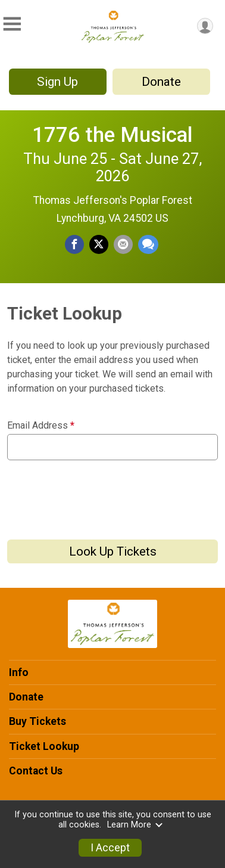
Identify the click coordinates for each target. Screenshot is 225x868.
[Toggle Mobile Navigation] (12, 24)
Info (19, 672)
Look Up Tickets (113, 551)
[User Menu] (205, 26)
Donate (161, 82)
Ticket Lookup (44, 746)
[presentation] (98, 495)
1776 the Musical (112, 135)
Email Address (41, 426)
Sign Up (57, 82)
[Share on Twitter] (99, 244)
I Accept (110, 848)
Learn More (135, 825)
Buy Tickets (37, 721)
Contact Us (36, 771)
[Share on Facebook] (74, 244)
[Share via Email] (123, 244)
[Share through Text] (148, 244)
